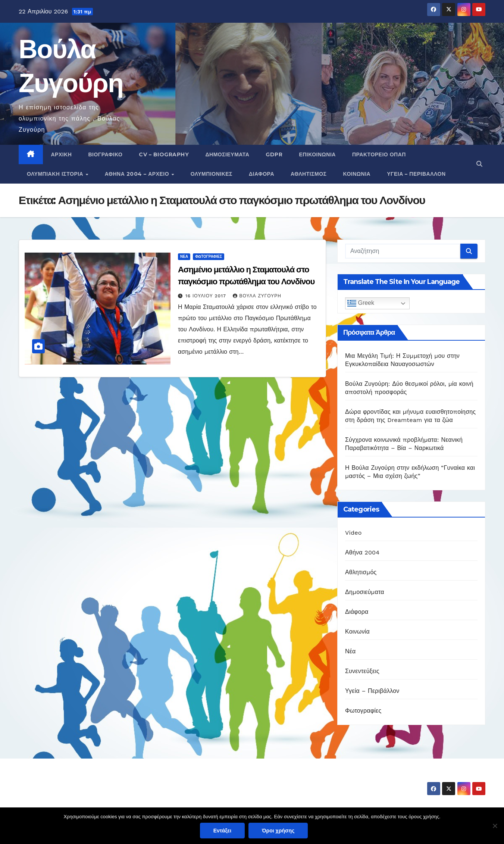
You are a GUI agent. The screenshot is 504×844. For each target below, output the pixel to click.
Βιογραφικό (105, 154)
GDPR (274, 154)
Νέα (184, 257)
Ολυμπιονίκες (212, 174)
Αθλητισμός (309, 174)
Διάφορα (262, 174)
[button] (479, 164)
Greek (361, 303)
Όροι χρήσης (278, 831)
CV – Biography (164, 154)
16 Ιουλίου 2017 (207, 296)
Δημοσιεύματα (227, 154)
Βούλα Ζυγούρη (257, 296)
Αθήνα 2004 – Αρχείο (138, 174)
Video (353, 533)
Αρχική (62, 154)
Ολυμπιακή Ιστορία (56, 174)
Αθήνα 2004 (362, 552)
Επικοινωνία (317, 154)
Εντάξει (222, 831)
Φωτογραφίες (209, 257)
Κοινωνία (357, 174)
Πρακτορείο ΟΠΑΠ (379, 154)
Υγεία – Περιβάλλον (416, 174)
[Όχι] (495, 826)
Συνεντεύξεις (362, 671)
